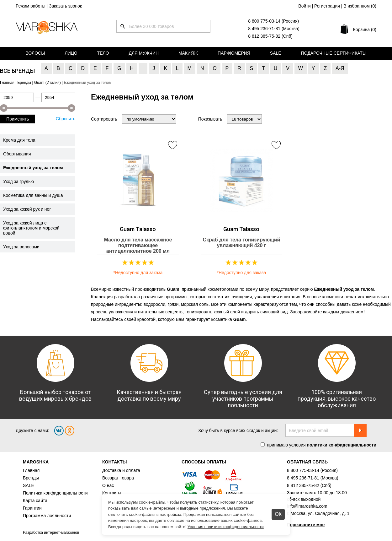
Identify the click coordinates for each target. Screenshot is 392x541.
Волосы (35, 53)
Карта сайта (35, 500)
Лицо (71, 53)
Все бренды (17, 71)
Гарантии (32, 508)
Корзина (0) (365, 30)
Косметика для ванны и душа (33, 195)
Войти (304, 6)
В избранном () (360, 6)
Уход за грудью (19, 181)
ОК (278, 514)
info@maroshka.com (307, 506)
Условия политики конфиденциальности (226, 527)
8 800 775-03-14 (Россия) (273, 21)
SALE (29, 485)
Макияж (188, 53)
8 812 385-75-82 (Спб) (270, 36)
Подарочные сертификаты (334, 53)
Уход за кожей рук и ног (27, 209)
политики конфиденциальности (342, 445)
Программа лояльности (47, 516)
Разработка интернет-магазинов (51, 533)
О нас (108, 485)
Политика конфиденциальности (55, 493)
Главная (31, 470)
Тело (103, 53)
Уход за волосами (21, 247)
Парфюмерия (234, 53)
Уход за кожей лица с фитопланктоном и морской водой (31, 228)
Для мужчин (144, 53)
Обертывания (17, 154)
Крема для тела (19, 140)
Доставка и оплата (121, 470)
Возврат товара (118, 478)
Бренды (31, 478)
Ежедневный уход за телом (33, 168)
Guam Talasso (138, 229)
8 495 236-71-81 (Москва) (274, 29)
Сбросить (66, 119)
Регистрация (327, 6)
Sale (276, 53)
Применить (18, 119)
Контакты (112, 493)
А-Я (340, 68)
